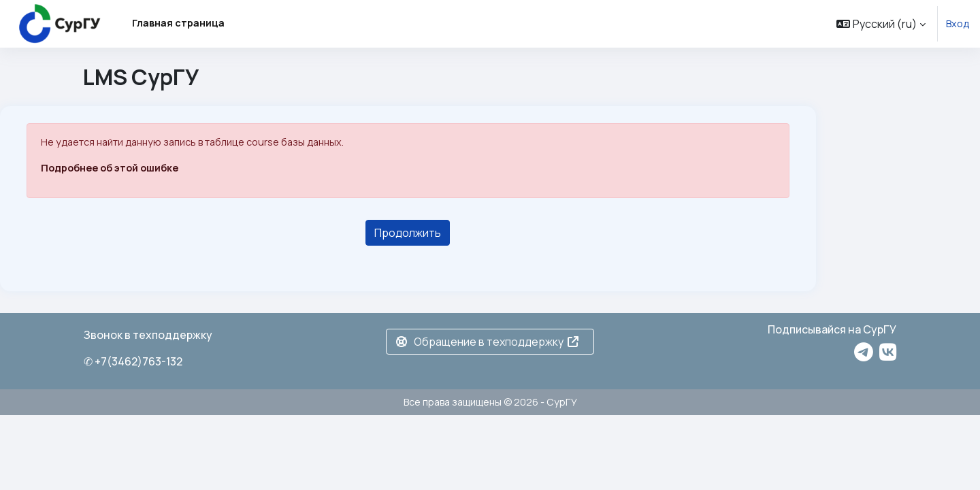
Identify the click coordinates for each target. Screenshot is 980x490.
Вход (958, 23)
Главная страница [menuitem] (178, 23)
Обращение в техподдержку (487, 342)
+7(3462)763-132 (138, 361)
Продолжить (408, 233)
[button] (881, 24)
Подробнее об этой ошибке (110, 168)
